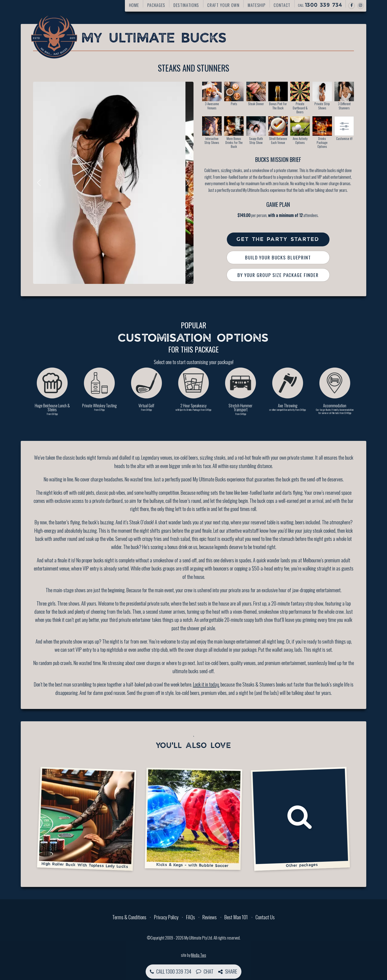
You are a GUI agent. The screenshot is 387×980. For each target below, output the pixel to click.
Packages (156, 5)
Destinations (186, 5)
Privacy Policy (166, 917)
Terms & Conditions (129, 917)
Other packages (300, 818)
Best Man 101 (236, 917)
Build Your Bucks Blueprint (278, 257)
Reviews (210, 917)
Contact (282, 5)
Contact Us (265, 917)
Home (134, 5)
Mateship (257, 5)
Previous (40, 183)
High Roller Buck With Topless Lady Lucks (87, 818)
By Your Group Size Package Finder (278, 275)
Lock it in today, (206, 684)
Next (186, 183)
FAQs (191, 917)
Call (320, 5)
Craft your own (223, 5)
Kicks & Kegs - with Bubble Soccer (193, 819)
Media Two (199, 955)
